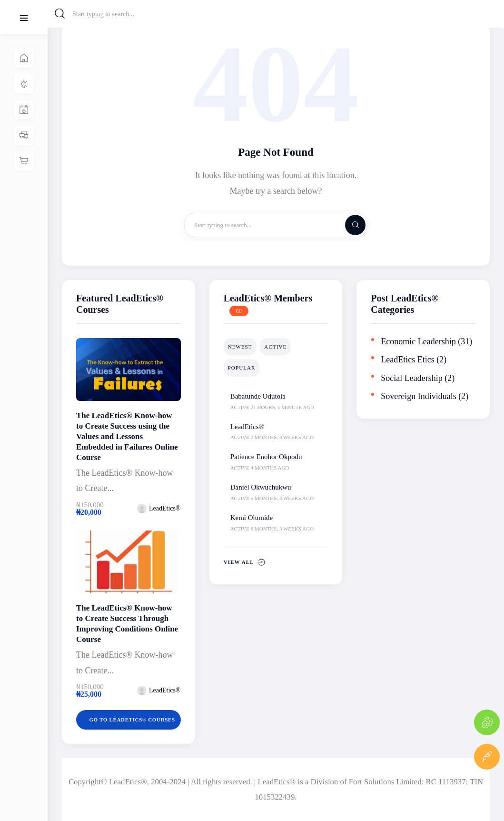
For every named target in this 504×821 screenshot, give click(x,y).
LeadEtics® (247, 427)
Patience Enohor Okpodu (266, 457)
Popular (242, 368)
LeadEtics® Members (268, 298)
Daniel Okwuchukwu (261, 487)
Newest (240, 347)
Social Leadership (411, 378)
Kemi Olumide (252, 518)
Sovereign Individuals (418, 396)
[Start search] (60, 14)
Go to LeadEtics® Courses (133, 720)
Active (275, 347)
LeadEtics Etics (407, 360)
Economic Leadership (418, 341)
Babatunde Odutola (258, 396)
